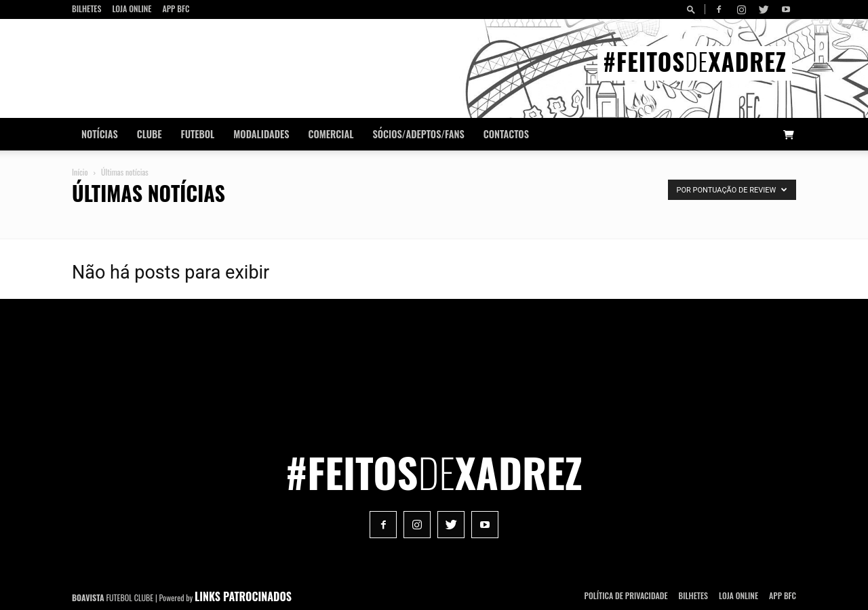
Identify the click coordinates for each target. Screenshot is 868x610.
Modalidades (261, 134)
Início (80, 172)
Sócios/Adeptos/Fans (418, 134)
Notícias (100, 134)
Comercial (331, 134)
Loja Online (132, 8)
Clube (150, 134)
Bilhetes (86, 8)
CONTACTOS (506, 134)
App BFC (176, 8)
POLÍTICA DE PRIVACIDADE (626, 595)
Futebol (198, 134)
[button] (693, 9)
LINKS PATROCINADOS (243, 596)
